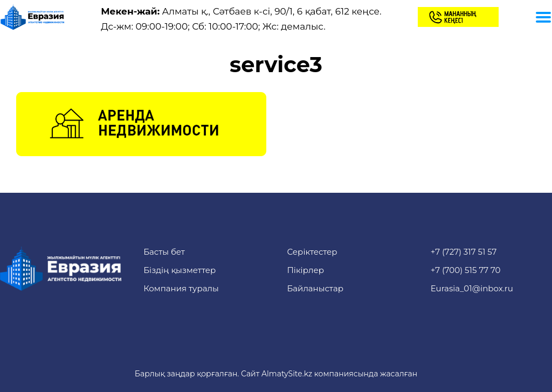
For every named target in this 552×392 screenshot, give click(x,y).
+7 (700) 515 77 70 (466, 270)
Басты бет (164, 252)
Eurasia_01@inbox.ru (472, 288)
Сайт (250, 374)
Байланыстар (315, 288)
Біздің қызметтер (180, 270)
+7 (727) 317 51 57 (464, 252)
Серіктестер (312, 252)
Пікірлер (305, 270)
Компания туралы (181, 288)
